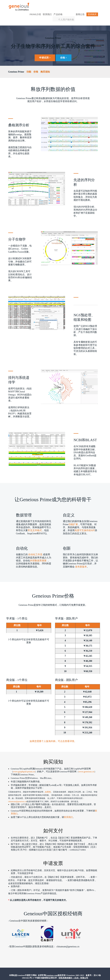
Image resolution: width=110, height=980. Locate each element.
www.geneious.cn (87, 766)
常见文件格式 (35, 524)
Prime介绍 (41, 4)
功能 (29, 66)
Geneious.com (52, 970)
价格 (36, 66)
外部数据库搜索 (38, 554)
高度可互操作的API (85, 524)
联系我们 (53, 4)
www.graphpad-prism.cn (24, 766)
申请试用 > (45, 52)
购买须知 (45, 66)
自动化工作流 (35, 548)
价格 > (64, 52)
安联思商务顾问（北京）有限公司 (73, 972)
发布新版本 (81, 561)
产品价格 (64, 4)
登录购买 (87, 9)
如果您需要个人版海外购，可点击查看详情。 (53, 735)
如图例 (48, 786)
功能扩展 (73, 518)
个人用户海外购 (72, 10)
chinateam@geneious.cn (17, 796)
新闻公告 (86, 4)
